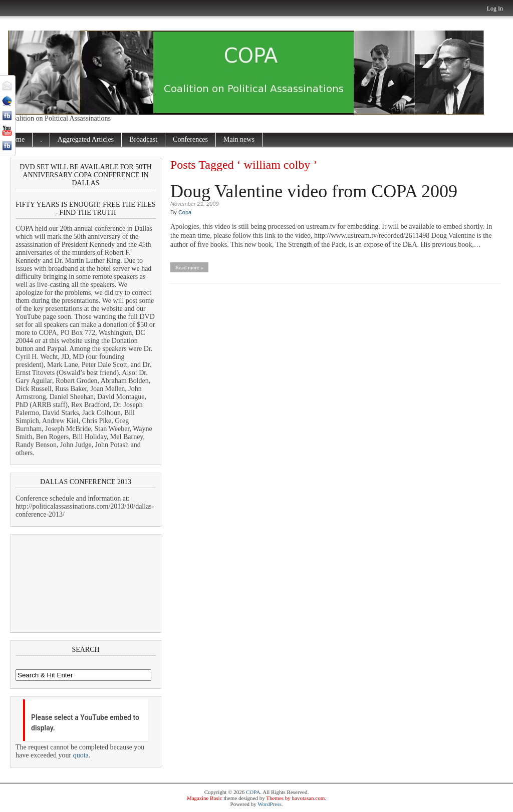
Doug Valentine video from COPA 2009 (314, 191)
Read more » (189, 267)
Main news (239, 139)
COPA (253, 792)
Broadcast (143, 139)
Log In (495, 9)
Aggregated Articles (86, 139)
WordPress (269, 804)
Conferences (190, 139)
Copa (185, 212)
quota (81, 755)
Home (16, 139)
